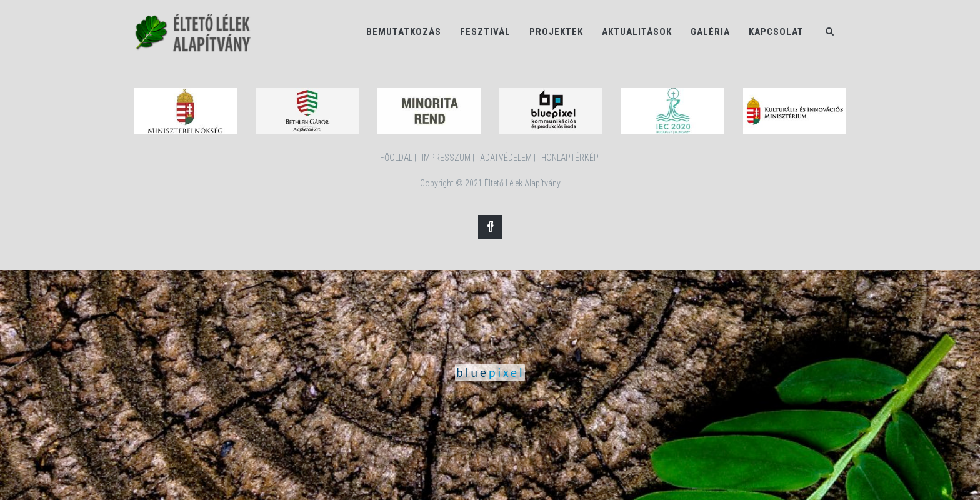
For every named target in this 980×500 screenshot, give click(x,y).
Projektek (556, 32)
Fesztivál (485, 32)
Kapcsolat (776, 32)
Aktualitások (637, 32)
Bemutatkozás (404, 32)
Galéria (710, 32)
